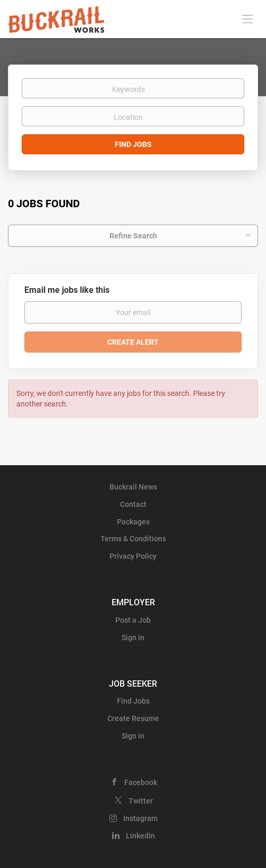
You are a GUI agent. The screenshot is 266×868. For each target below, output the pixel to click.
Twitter (141, 801)
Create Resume (133, 718)
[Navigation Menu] (247, 19)
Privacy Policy (133, 556)
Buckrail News (133, 487)
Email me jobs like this (67, 290)
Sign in (133, 638)
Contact (133, 504)
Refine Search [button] (133, 236)
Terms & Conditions (133, 539)
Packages (133, 522)
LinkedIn (140, 836)
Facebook (141, 782)
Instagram (140, 818)
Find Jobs (133, 144)
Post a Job (133, 620)
